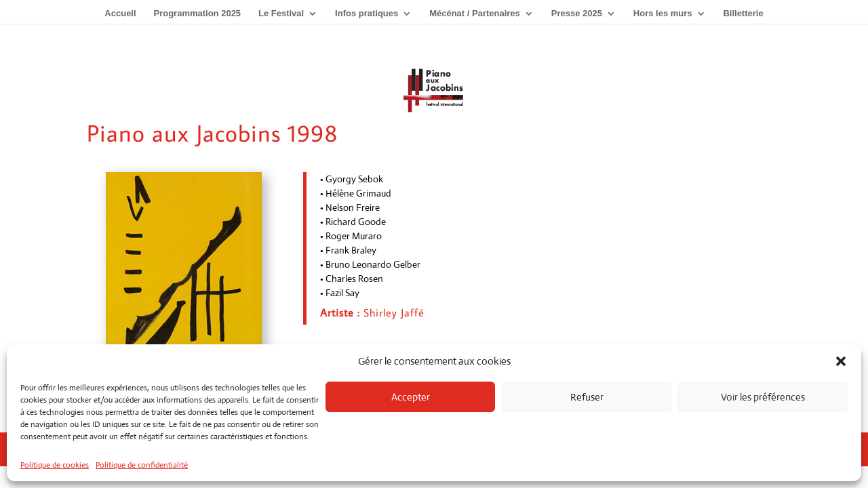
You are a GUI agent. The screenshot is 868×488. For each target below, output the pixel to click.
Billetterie (743, 14)
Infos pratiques (367, 14)
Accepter (411, 397)
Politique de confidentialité (142, 465)
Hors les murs (663, 14)
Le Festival (281, 14)
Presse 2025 (577, 14)
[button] (841, 361)
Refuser (587, 397)
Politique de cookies (55, 465)
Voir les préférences (763, 397)
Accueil (120, 14)
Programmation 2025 (197, 14)
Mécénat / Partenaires (475, 14)
